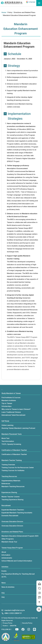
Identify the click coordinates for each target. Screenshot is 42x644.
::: (24, 3)
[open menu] (39, 3)
